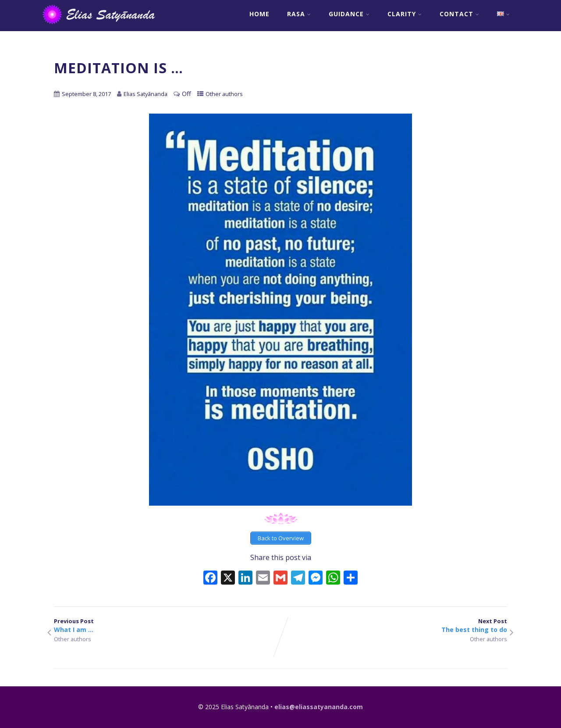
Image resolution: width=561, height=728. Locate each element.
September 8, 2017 (86, 94)
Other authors (224, 94)
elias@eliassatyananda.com (319, 707)
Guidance (349, 14)
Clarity (405, 14)
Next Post (394, 625)
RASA (299, 14)
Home (259, 14)
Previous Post (167, 625)
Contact (460, 14)
